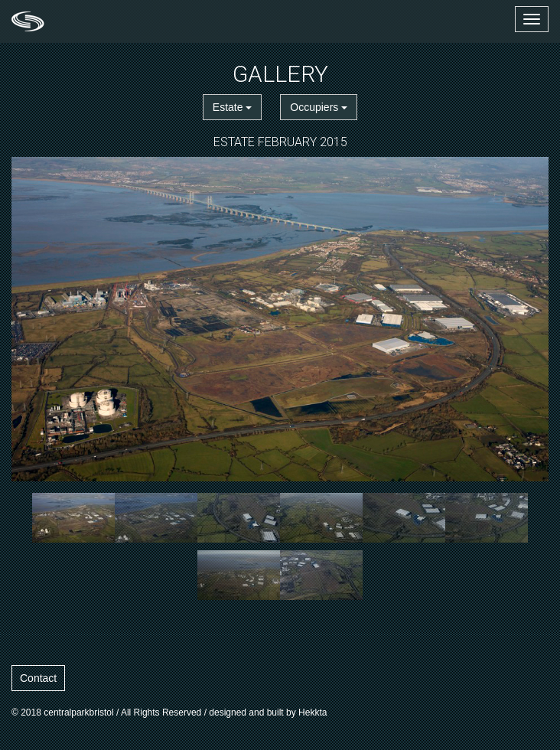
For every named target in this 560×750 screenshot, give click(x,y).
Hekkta (313, 712)
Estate (233, 107)
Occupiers (319, 107)
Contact (38, 678)
